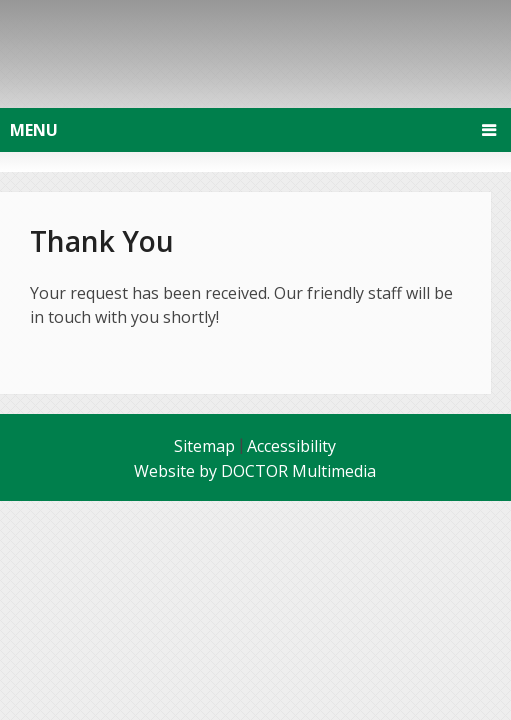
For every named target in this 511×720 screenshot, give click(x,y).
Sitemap (204, 446)
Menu (34, 130)
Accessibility (291, 446)
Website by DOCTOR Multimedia (255, 471)
